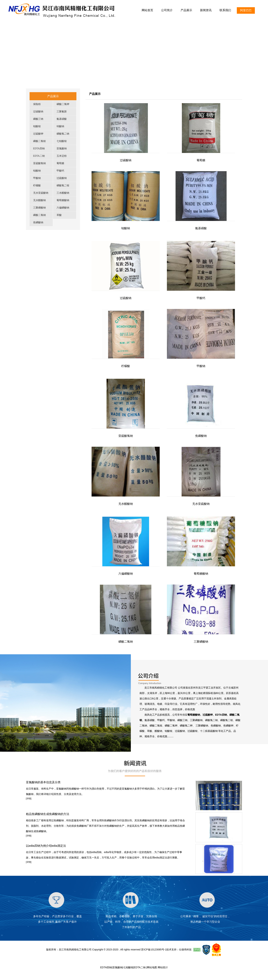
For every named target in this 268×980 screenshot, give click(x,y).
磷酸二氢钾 (63, 104)
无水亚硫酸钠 (41, 193)
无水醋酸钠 (39, 200)
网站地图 (152, 967)
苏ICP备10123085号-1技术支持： (160, 950)
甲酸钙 (60, 171)
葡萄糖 (60, 163)
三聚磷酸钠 (39, 208)
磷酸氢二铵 (63, 185)
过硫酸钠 (62, 178)
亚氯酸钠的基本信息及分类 (43, 782)
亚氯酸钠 (62, 149)
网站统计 (163, 967)
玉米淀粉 (62, 156)
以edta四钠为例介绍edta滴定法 (46, 846)
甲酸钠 (37, 178)
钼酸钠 (37, 171)
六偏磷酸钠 (63, 208)
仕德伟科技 (185, 950)
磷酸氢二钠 (63, 134)
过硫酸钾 (38, 134)
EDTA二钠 (39, 156)
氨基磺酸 (62, 119)
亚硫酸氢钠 (39, 163)
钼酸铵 (37, 126)
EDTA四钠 (39, 149)
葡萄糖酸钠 (63, 200)
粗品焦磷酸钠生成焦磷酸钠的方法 (48, 814)
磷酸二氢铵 (39, 141)
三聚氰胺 (62, 112)
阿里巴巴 (246, 10)
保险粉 (37, 104)
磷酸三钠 (38, 119)
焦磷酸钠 (38, 222)
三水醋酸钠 (63, 193)
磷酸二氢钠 (39, 215)
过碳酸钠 (38, 112)
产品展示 (53, 96)
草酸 (59, 215)
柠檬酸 (37, 185)
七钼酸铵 (62, 141)
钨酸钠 (60, 126)
